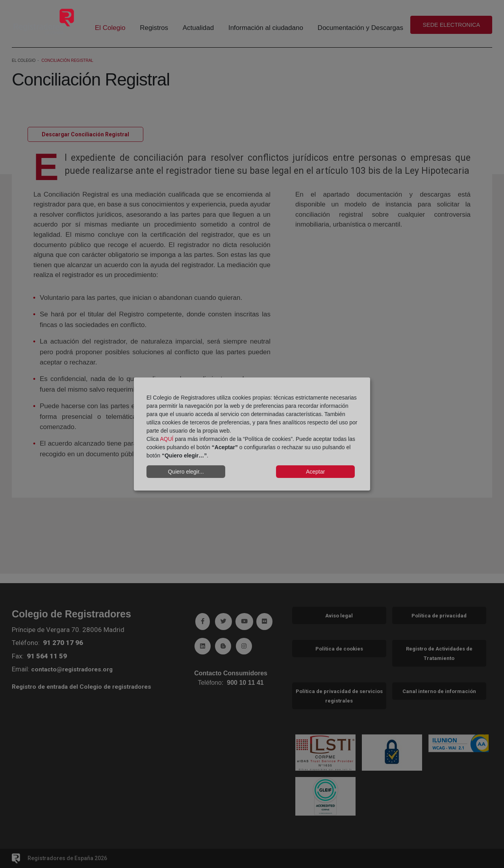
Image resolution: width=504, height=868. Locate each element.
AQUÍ (167, 439)
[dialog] (252, 434)
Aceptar (315, 472)
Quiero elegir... (186, 472)
